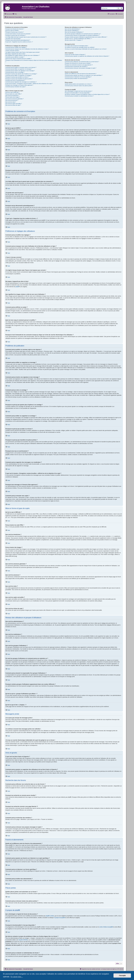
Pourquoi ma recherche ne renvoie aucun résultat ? (78, 63)
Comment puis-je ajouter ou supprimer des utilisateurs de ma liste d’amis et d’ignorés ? (87, 56)
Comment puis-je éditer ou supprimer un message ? (19, 69)
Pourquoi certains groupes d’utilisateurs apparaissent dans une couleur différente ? (86, 37)
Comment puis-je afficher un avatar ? (15, 57)
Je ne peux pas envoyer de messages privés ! (77, 46)
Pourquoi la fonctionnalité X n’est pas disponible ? (78, 93)
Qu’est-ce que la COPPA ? (12, 31)
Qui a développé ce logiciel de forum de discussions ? (79, 91)
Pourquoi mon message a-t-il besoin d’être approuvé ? (19, 85)
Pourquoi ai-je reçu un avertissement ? (15, 80)
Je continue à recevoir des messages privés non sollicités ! (80, 47)
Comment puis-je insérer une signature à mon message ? (20, 71)
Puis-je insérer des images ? (13, 97)
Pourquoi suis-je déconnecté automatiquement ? (18, 40)
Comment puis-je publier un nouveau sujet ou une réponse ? (21, 67)
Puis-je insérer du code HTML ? (14, 94)
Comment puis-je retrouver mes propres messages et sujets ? (81, 68)
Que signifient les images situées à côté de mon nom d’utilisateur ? (23, 55)
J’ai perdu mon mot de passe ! (13, 39)
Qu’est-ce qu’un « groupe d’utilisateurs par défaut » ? (78, 39)
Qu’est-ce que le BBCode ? (12, 92)
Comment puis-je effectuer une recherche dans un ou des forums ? (82, 62)
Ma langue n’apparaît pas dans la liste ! (15, 54)
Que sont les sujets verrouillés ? (14, 104)
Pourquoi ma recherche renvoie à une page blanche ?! (79, 65)
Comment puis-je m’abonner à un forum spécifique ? (78, 77)
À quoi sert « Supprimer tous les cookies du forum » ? (19, 42)
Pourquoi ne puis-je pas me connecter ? (16, 35)
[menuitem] (15, 14)
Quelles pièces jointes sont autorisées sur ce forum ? (78, 84)
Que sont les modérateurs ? (72, 31)
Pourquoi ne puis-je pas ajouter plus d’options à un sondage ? (21, 74)
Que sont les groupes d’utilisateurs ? (74, 32)
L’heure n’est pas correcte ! (12, 51)
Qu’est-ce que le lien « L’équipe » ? (74, 40)
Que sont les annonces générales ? (14, 99)
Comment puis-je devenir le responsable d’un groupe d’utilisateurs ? (82, 35)
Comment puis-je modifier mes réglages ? (16, 47)
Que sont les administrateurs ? (73, 29)
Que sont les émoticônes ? (12, 96)
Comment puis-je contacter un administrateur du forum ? (79, 96)
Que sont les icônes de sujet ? (13, 105)
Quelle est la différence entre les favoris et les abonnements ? (81, 74)
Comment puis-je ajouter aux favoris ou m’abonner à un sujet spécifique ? (84, 75)
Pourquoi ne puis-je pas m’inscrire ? (15, 32)
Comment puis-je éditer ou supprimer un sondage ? (19, 75)
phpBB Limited (50, 916)
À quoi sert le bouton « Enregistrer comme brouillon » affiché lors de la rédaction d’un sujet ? (29, 84)
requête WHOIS (23, 940)
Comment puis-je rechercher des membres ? (76, 66)
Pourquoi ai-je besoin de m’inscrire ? (15, 29)
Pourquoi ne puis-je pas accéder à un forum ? (17, 77)
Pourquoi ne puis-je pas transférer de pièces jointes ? (19, 79)
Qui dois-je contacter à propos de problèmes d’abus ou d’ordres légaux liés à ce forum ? (87, 94)
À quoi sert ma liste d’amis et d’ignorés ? (75, 55)
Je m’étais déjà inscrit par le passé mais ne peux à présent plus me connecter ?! (26, 37)
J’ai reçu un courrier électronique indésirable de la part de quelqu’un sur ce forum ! (86, 49)
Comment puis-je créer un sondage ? (15, 72)
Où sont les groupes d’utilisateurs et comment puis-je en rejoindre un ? (83, 34)
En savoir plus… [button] (17, 977)
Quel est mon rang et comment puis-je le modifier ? (18, 59)
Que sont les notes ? (11, 102)
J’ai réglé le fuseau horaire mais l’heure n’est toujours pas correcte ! (23, 52)
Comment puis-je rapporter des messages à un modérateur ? (21, 82)
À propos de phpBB (59, 918)
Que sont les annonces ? (12, 100)
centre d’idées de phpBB (106, 927)
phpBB (17, 287)
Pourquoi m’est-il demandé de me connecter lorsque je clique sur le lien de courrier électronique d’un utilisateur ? (34, 61)
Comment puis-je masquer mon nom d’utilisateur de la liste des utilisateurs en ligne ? (27, 49)
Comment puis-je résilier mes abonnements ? (76, 78)
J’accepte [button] (122, 975)
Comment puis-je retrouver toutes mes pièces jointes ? (79, 86)
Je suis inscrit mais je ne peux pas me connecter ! (18, 34)
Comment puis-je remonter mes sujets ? (16, 87)
